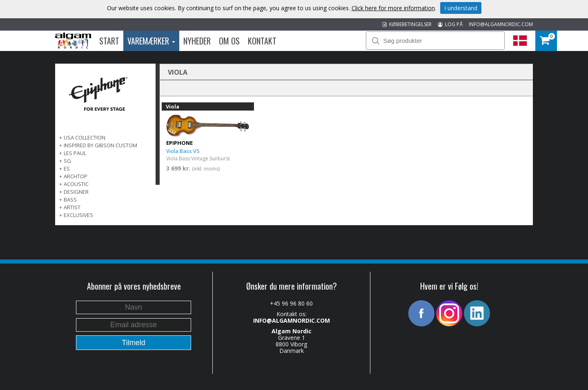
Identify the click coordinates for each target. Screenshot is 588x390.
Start (109, 41)
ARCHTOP (76, 176)
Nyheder (197, 41)
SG (67, 161)
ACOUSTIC (76, 184)
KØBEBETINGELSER (407, 24)
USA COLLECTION (85, 137)
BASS (70, 199)
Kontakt (262, 41)
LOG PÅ (450, 24)
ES (67, 168)
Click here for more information (393, 8)
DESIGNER (76, 192)
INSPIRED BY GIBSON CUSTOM (100, 145)
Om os (229, 41)
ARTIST (72, 207)
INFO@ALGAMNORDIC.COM (501, 24)
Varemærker (151, 41)
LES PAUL (75, 153)
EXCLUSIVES (78, 215)
